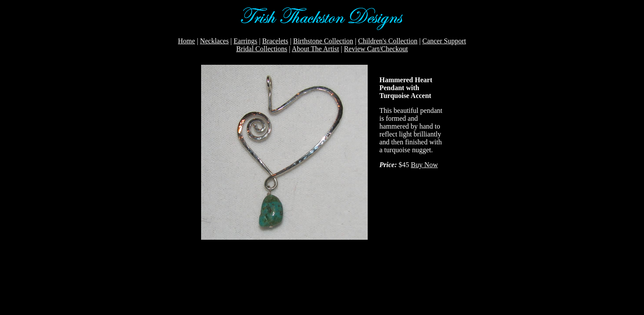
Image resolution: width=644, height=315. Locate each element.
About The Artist (315, 49)
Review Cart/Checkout (376, 49)
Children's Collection (388, 41)
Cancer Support (444, 41)
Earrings (245, 41)
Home (186, 41)
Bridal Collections (262, 49)
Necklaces (214, 41)
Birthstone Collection (323, 41)
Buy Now (425, 165)
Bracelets (275, 41)
